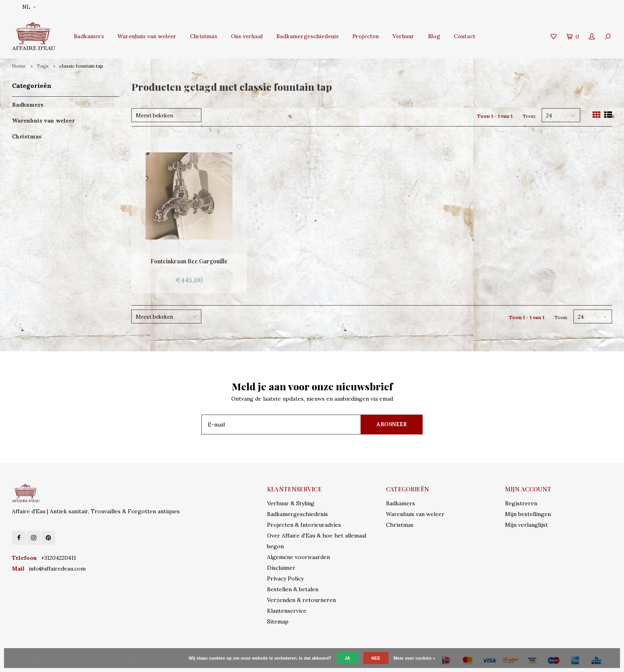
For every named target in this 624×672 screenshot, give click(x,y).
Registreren (521, 503)
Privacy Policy (285, 579)
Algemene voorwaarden (298, 557)
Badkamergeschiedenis (307, 36)
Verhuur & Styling (291, 503)
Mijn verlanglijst (526, 525)
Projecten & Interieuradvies (304, 525)
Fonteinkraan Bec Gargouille (189, 261)
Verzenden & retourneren (301, 600)
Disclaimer (281, 568)
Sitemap (278, 621)
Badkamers (89, 36)
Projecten (366, 36)
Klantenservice (287, 611)
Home (19, 66)
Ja (347, 658)
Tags (43, 66)
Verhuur (403, 36)
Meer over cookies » (414, 658)
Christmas (204, 36)
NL (29, 7)
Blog (434, 36)
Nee (376, 658)
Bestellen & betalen (293, 589)
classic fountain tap (81, 66)
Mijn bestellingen (528, 514)
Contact (465, 36)
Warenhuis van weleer (147, 36)
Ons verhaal (247, 36)
